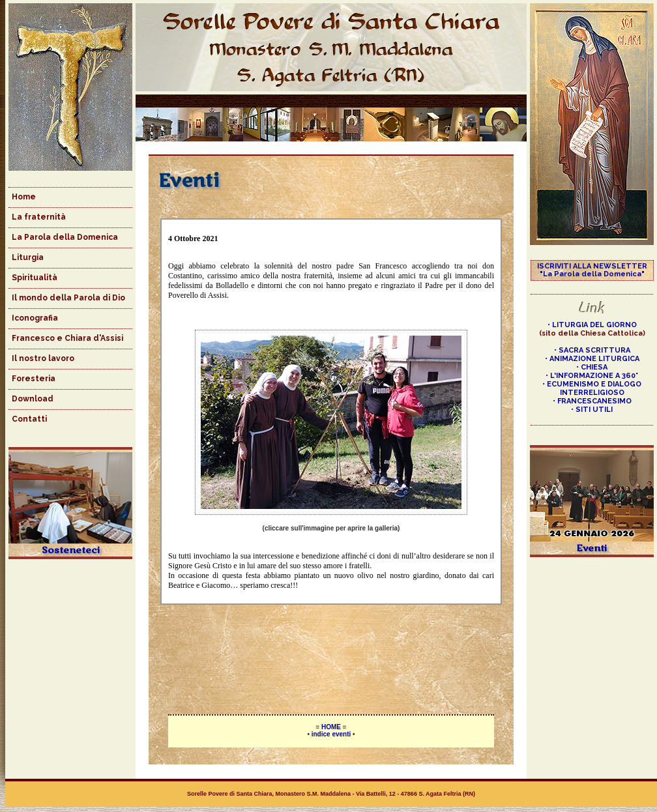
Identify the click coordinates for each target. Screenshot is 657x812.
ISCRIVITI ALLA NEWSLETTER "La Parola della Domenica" (592, 270)
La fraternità (39, 217)
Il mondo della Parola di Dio (68, 298)
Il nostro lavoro (43, 358)
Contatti (29, 419)
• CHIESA (592, 367)
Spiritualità (35, 278)
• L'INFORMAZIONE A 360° (592, 376)
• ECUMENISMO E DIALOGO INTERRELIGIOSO (592, 388)
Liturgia (28, 257)
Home (24, 197)
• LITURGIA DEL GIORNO (592, 325)
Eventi (592, 548)
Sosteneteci (71, 550)
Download (33, 399)
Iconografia (35, 318)
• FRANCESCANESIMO (592, 401)
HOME (331, 727)
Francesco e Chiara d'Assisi (67, 338)
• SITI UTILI (592, 410)
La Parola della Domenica (65, 237)
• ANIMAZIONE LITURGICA (592, 359)
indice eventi (331, 734)
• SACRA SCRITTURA (592, 350)
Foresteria (34, 379)
